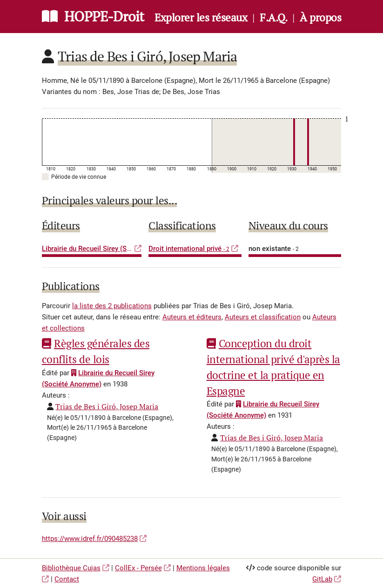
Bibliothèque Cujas (71, 568)
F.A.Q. (273, 17)
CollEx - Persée (138, 568)
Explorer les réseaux (201, 17)
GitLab (322, 579)
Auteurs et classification (263, 317)
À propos (320, 17)
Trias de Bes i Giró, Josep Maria (107, 406)
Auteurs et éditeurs (192, 317)
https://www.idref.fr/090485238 (90, 539)
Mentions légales (203, 568)
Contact (67, 579)
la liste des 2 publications (112, 306)
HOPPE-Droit (104, 16)
